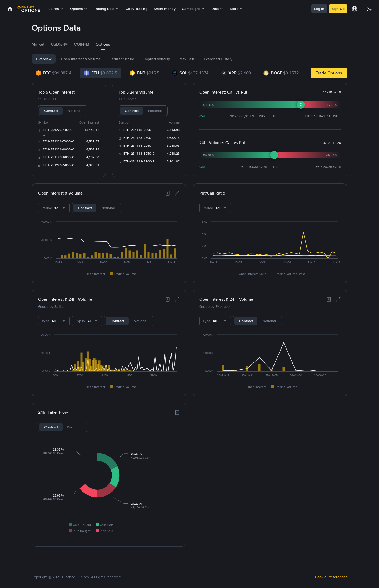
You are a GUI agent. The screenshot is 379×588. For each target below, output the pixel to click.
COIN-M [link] (82, 44)
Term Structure (122, 59)
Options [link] (103, 44)
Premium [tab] (74, 427)
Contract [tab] (51, 111)
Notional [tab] (74, 111)
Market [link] (38, 44)
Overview (44, 59)
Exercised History (218, 59)
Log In (319, 9)
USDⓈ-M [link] (59, 44)
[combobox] (54, 208)
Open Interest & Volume (81, 59)
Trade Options (329, 73)
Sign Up (338, 9)
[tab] (38, 44)
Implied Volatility (157, 59)
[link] (10, 9)
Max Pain (187, 59)
